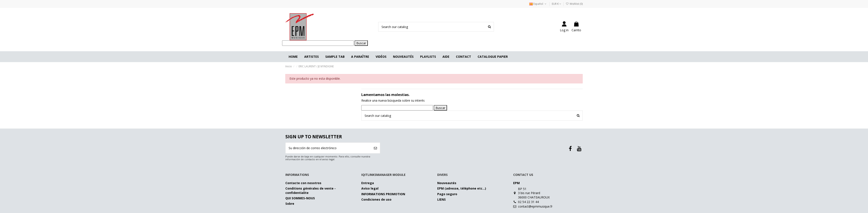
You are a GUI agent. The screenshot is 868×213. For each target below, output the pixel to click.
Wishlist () (574, 4)
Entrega (368, 183)
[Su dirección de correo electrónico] (328, 148)
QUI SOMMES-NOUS (300, 198)
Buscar (361, 43)
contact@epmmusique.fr (535, 206)
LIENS (441, 199)
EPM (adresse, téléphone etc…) (462, 188)
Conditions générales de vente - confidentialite (311, 191)
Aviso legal (370, 188)
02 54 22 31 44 (528, 202)
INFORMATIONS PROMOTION (383, 194)
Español (538, 4)
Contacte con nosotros (303, 183)
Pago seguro (447, 194)
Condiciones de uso (376, 199)
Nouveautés (447, 183)
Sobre (290, 204)
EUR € (556, 4)
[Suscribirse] (375, 148)
